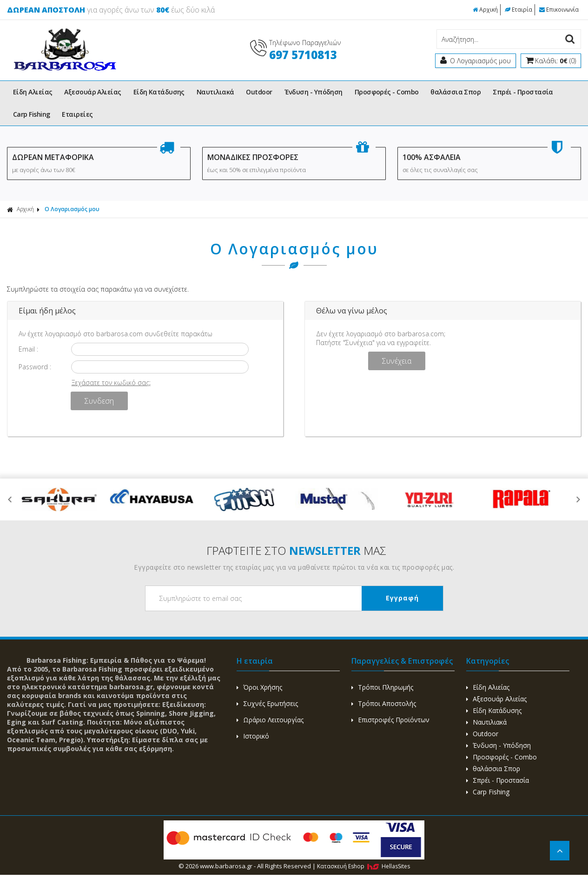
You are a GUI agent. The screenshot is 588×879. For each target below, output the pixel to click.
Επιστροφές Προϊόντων (390, 720)
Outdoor (259, 92)
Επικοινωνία (559, 10)
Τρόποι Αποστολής (384, 703)
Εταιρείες (77, 114)
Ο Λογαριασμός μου (72, 209)
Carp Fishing (31, 114)
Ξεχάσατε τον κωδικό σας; (111, 383)
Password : (35, 367)
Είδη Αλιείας (33, 92)
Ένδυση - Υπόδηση (314, 92)
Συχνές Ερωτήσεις (267, 703)
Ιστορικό (253, 736)
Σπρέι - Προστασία (523, 92)
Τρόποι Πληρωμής (382, 687)
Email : (28, 349)
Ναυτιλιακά (215, 92)
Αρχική (485, 10)
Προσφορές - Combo (387, 92)
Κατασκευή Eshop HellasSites (363, 866)
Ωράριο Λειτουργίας (270, 720)
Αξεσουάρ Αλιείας (92, 92)
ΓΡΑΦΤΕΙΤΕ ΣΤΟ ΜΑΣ (296, 550)
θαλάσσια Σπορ (456, 92)
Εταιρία (519, 10)
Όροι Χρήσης (259, 687)
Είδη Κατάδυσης (159, 92)
